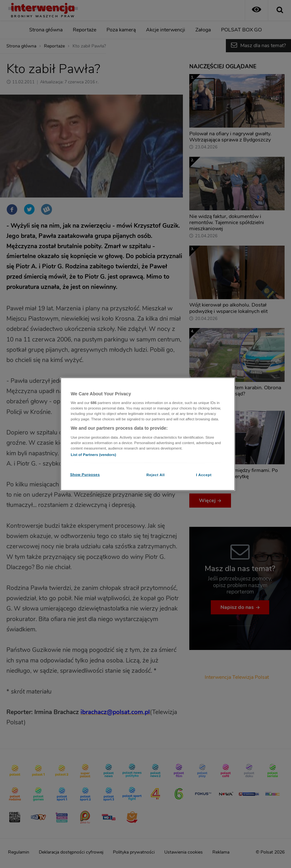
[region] (148, 434)
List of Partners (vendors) (93, 455)
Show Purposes (85, 475)
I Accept (204, 475)
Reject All (155, 475)
